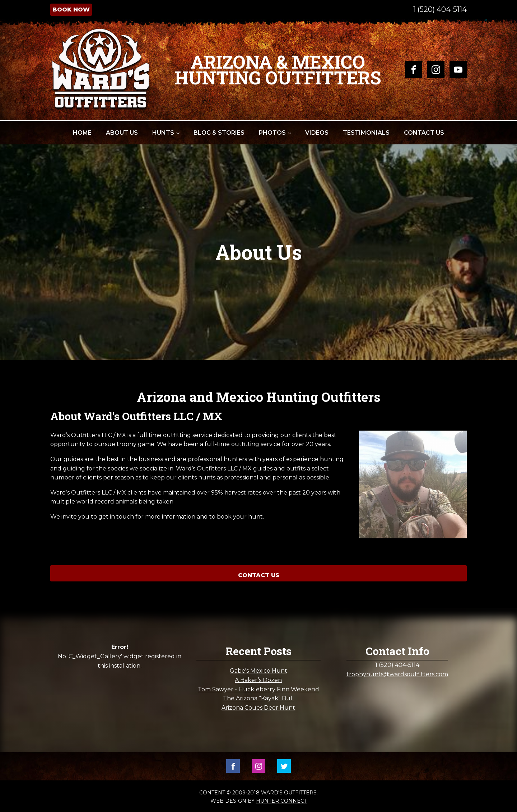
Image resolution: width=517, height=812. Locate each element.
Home (82, 133)
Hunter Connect (281, 801)
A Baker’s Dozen (258, 680)
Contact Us (424, 133)
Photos (272, 133)
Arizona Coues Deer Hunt (258, 708)
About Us (122, 133)
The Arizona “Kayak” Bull (258, 698)
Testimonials (366, 133)
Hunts (163, 133)
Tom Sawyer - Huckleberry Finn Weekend (258, 689)
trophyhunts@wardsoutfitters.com (397, 674)
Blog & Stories (219, 133)
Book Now (71, 10)
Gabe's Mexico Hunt (258, 671)
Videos (317, 133)
